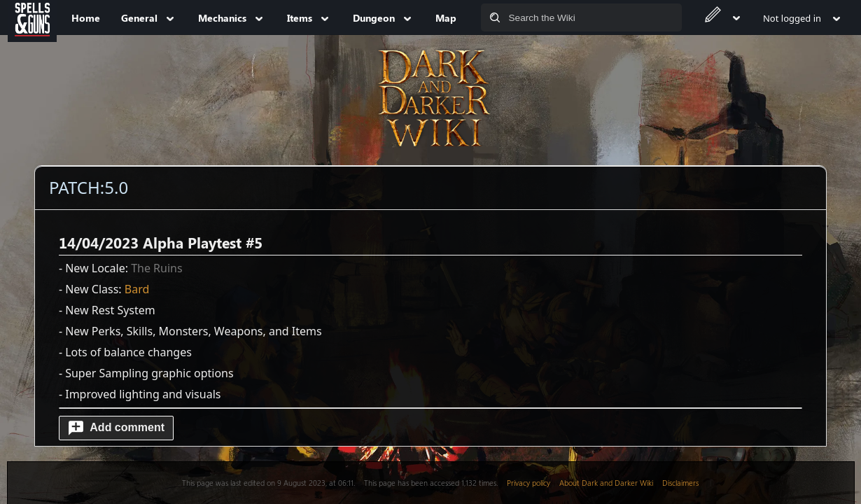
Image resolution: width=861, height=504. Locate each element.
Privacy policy (528, 483)
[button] (116, 428)
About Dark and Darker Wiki (606, 483)
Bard (137, 289)
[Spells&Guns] (32, 17)
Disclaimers (680, 483)
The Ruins (157, 268)
